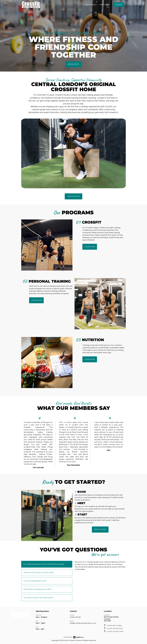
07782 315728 (75, 617)
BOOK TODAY (100, 529)
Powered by (68, 637)
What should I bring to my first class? (38, 573)
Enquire (119, 5)
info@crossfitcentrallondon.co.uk (83, 623)
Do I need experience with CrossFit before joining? (44, 564)
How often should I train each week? (38, 598)
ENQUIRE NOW (73, 196)
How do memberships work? (35, 581)
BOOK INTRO (73, 64)
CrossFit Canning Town (115, 628)
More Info (105, 5)
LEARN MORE (90, 247)
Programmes (91, 5)
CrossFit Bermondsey (114, 626)
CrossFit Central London (115, 631)
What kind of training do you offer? (38, 589)
